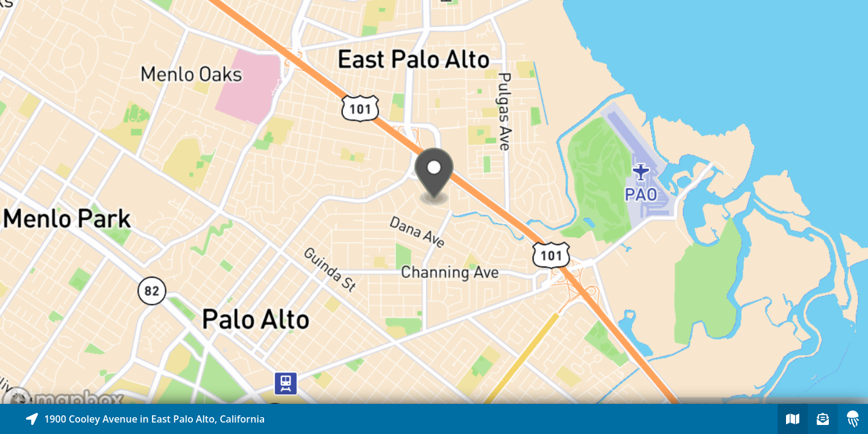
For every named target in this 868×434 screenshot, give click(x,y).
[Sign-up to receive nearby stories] (823, 419)
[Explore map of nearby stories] (434, 202)
